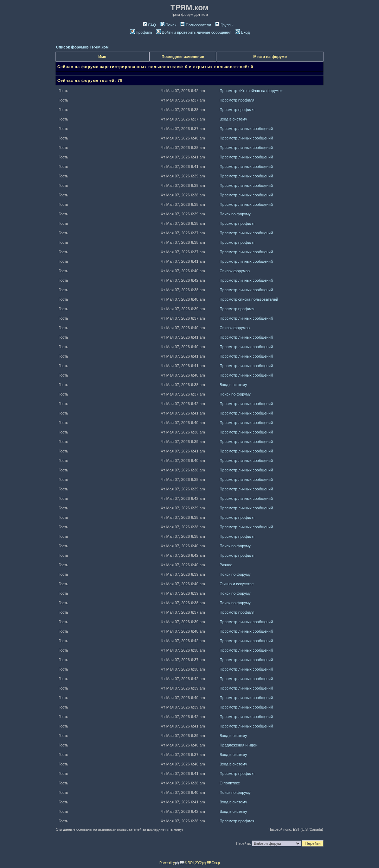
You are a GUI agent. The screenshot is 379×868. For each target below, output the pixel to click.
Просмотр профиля (237, 100)
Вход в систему (233, 119)
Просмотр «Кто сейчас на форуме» (251, 91)
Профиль (142, 32)
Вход (243, 32)
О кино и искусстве (236, 584)
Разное (226, 565)
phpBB (179, 863)
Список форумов (235, 271)
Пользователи (196, 25)
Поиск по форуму (235, 214)
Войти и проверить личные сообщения (194, 32)
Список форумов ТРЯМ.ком (82, 47)
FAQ (149, 25)
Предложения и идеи (238, 745)
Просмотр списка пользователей (249, 299)
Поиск (168, 25)
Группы (224, 25)
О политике (230, 783)
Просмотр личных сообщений (246, 129)
